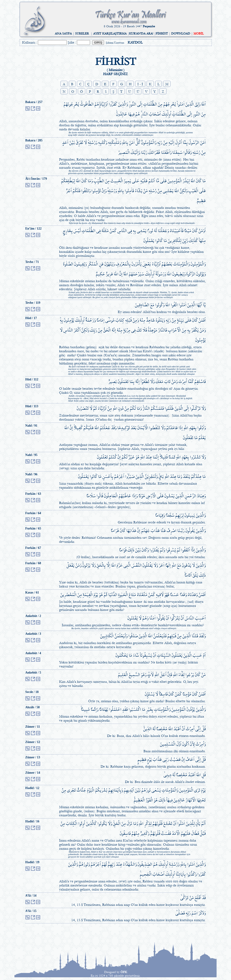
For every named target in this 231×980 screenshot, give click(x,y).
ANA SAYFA (63, 34)
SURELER (82, 34)
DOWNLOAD (181, 34)
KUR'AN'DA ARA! (141, 34)
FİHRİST (162, 34)
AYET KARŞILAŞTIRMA (110, 34)
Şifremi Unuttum (115, 43)
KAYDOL (135, 42)
